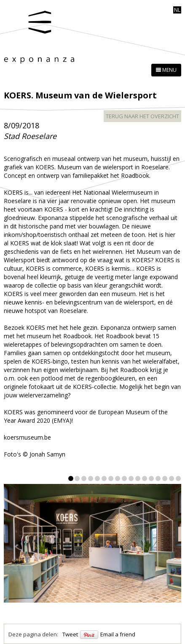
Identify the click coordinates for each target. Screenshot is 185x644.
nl (177, 10)
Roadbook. (78, 336)
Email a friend (118, 634)
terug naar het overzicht (142, 116)
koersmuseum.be (27, 437)
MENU (166, 70)
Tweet (70, 634)
